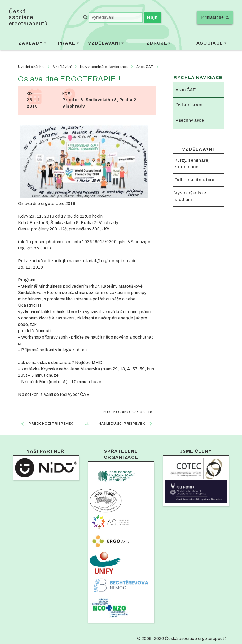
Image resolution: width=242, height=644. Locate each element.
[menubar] (121, 44)
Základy (31, 43)
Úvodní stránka (31, 67)
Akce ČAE (186, 90)
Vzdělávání (104, 43)
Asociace (210, 43)
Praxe (67, 43)
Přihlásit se (213, 17)
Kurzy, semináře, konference (192, 164)
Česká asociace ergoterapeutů (28, 17)
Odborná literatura (195, 180)
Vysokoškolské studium (190, 196)
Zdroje (157, 43)
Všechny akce (190, 120)
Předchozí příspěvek (51, 424)
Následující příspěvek (122, 424)
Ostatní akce (189, 105)
